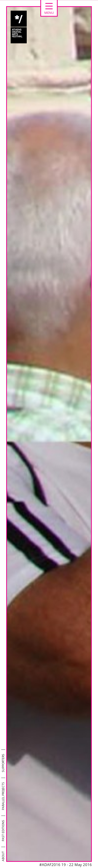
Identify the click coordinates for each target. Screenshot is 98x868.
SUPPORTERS (3, 763)
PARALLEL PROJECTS (3, 796)
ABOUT (3, 856)
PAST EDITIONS (3, 831)
